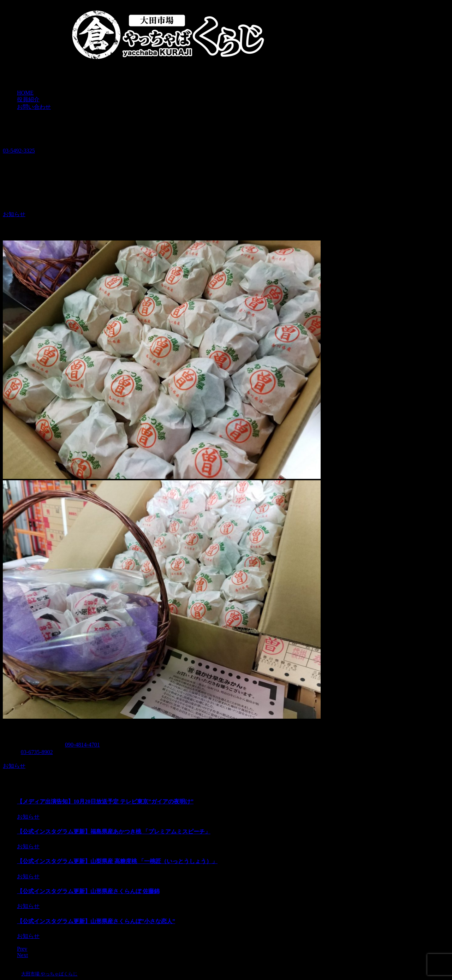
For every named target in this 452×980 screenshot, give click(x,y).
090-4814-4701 (82, 745)
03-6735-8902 (37, 752)
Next (22, 955)
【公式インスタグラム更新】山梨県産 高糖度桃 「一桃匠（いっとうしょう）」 (117, 861)
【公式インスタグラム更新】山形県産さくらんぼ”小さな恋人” (96, 921)
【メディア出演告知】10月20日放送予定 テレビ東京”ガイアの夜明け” (105, 801)
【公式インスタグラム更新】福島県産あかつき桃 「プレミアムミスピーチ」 (114, 831)
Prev (22, 949)
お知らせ (14, 214)
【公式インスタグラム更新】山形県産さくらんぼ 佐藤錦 (88, 891)
